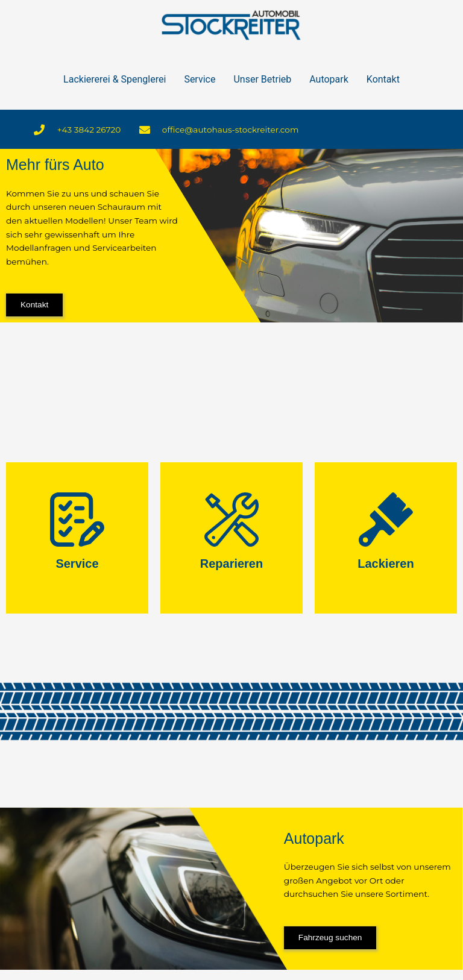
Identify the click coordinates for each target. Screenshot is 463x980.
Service (200, 79)
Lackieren (386, 564)
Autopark (329, 79)
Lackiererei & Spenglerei (115, 79)
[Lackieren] (386, 520)
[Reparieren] (231, 520)
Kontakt (383, 79)
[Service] (77, 520)
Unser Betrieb (262, 79)
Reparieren (232, 564)
